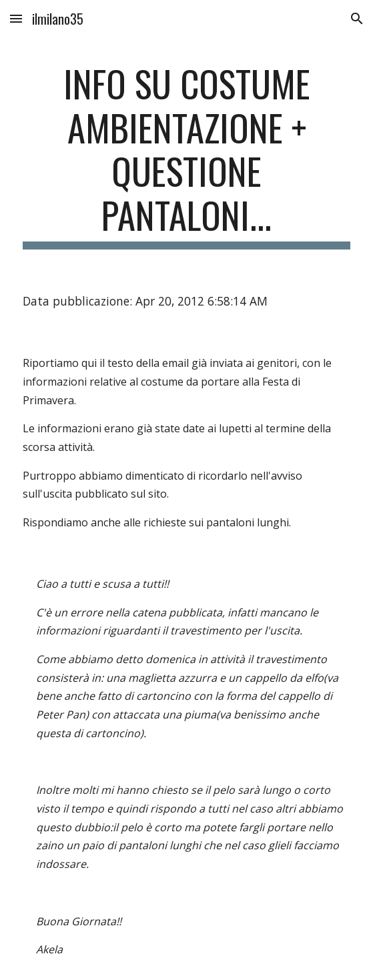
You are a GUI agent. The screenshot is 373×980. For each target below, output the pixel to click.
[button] (16, 18)
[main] (186, 155)
